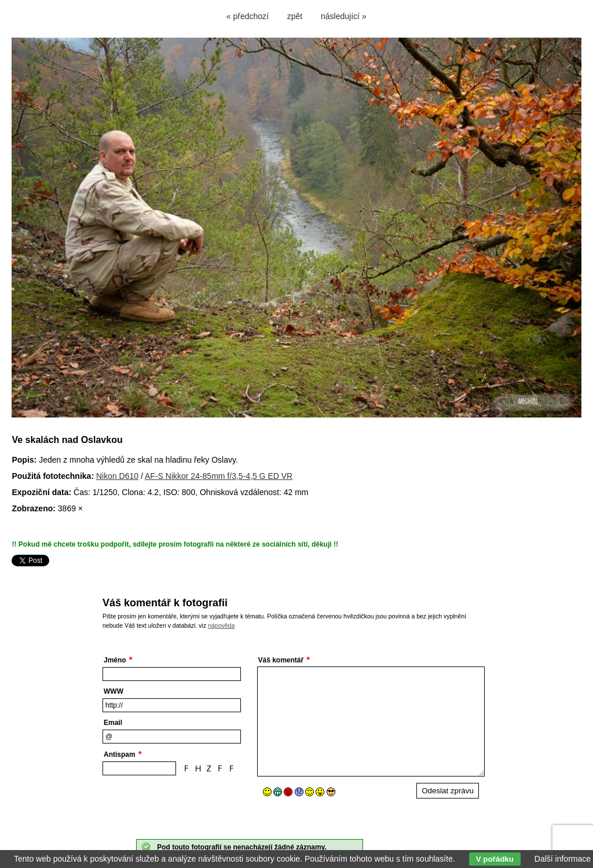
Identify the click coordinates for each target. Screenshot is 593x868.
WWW (114, 691)
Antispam (120, 755)
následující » (344, 16)
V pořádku (495, 859)
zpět (295, 16)
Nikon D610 (117, 476)
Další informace (563, 859)
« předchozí (248, 16)
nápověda (221, 625)
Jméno (115, 660)
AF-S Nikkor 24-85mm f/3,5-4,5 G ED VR (219, 476)
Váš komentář (281, 660)
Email (113, 723)
